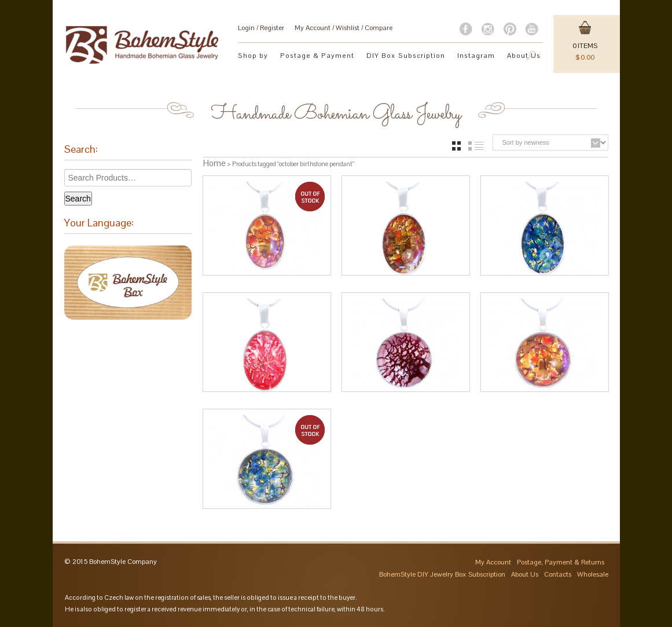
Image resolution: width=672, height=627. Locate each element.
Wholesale (593, 574)
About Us (525, 574)
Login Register (261, 28)
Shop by (253, 55)
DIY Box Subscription (406, 55)
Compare (379, 28)
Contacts (558, 574)
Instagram (476, 55)
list (476, 146)
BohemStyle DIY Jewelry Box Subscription (442, 574)
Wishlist (348, 28)
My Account (313, 28)
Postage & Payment (317, 55)
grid (456, 146)
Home (214, 163)
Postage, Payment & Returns (561, 562)
